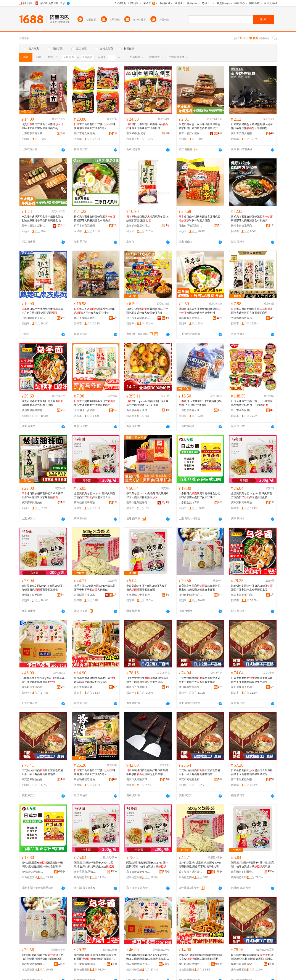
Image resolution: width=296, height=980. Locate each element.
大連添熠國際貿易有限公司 (243, 318)
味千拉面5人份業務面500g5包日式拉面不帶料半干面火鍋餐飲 (95, 588)
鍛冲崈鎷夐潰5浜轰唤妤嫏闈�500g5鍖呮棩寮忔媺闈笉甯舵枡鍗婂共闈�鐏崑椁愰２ (200, 865)
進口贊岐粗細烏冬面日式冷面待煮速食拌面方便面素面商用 (252, 311)
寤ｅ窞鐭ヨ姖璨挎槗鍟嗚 (138, 872)
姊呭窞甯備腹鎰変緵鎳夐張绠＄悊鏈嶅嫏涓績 (243, 964)
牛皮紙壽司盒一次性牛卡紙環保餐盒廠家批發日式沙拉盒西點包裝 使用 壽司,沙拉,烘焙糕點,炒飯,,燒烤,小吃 (200, 126)
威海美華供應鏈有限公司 (34, 503)
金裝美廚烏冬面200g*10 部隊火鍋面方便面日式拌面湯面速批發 (252, 495)
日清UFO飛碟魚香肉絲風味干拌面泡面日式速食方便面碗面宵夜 (147, 311)
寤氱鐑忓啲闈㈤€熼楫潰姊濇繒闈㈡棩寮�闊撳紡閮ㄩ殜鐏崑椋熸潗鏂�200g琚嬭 (200, 957)
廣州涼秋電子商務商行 (243, 503)
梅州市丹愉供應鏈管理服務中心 (138, 687)
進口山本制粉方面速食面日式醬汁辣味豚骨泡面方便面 (199, 219)
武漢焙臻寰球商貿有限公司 (34, 687)
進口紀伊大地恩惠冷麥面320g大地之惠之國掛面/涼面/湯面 (42, 311)
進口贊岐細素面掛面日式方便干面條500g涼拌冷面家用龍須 (42, 495)
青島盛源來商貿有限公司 (191, 318)
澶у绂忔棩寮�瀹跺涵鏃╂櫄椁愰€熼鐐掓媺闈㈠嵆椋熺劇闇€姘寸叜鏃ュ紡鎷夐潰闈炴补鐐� (43, 865)
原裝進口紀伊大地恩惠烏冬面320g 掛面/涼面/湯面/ (148, 219)
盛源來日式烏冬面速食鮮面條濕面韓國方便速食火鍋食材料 (199, 311)
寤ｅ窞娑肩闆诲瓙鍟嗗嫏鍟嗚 (86, 872)
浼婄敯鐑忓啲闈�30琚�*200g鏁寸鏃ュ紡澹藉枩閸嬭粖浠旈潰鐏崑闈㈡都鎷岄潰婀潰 (148, 957)
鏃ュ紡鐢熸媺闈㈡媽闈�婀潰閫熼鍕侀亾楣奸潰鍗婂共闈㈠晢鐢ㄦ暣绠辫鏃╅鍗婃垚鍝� (252, 957)
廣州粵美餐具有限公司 (243, 133)
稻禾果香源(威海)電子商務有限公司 (138, 133)
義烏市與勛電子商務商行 (243, 595)
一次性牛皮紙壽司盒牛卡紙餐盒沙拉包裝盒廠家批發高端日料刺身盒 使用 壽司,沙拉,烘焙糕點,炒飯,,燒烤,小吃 (43, 219)
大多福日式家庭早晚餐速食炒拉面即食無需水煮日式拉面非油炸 (199, 495)
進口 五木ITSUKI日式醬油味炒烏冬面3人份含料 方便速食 (200, 403)
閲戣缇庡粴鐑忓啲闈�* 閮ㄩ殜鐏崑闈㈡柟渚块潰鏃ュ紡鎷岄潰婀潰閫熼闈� (253, 865)
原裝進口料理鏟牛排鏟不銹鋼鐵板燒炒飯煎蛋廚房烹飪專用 (147, 772)
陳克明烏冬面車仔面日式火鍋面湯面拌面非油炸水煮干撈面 (42, 403)
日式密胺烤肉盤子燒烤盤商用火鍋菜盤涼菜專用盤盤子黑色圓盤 (252, 126)
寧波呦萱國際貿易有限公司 (86, 779)
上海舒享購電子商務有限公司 (34, 133)
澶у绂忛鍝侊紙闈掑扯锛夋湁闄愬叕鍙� (34, 872)
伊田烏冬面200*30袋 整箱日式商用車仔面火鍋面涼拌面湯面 (147, 495)
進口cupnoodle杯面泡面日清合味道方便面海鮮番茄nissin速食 (147, 403)
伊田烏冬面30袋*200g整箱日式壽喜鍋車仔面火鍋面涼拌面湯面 (43, 680)
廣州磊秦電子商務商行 (86, 503)
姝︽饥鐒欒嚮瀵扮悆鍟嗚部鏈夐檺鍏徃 (138, 964)
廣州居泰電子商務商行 (138, 410)
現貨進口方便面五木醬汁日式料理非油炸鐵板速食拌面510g (42, 126)
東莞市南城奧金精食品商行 (191, 779)
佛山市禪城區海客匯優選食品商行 (191, 226)
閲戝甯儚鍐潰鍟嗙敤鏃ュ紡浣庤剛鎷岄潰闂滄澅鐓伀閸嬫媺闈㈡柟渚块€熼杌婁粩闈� (43, 957)
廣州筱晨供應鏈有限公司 (34, 410)
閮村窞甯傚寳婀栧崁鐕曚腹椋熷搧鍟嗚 (34, 964)
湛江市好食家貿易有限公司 (86, 133)
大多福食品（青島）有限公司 (191, 503)
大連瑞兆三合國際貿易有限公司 (86, 410)
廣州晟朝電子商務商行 (243, 687)
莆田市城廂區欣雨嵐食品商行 (243, 779)
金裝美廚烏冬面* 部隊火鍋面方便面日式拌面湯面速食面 (147, 588)
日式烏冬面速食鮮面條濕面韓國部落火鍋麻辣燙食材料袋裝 (95, 219)
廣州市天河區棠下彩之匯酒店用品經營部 (138, 779)
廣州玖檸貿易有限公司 (191, 687)
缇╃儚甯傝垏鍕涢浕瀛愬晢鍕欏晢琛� (86, 964)
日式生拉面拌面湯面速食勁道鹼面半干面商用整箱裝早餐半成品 (147, 680)
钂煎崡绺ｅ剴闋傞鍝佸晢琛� (243, 872)
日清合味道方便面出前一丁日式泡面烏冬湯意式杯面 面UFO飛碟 (252, 403)
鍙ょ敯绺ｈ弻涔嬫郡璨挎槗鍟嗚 (191, 872)
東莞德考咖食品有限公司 (34, 779)
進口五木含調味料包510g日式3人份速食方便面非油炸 (95, 311)
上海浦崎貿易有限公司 (138, 226)
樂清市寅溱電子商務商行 (243, 226)
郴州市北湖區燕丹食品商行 (191, 595)
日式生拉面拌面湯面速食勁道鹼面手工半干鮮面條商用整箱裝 (42, 772)
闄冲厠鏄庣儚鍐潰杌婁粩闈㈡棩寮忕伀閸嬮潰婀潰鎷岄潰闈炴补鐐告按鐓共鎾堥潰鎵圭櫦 (95, 957)
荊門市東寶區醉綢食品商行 (86, 226)
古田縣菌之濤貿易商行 (86, 595)
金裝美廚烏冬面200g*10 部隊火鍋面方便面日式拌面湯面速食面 (94, 495)
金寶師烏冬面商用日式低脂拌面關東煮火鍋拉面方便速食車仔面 (199, 588)
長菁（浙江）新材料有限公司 (191, 133)
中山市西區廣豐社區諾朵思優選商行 (243, 410)
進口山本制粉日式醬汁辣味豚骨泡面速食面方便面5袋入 (95, 126)
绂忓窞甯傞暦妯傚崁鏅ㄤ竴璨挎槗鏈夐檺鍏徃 (191, 964)
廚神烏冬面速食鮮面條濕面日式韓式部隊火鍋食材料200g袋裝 (95, 680)
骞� (62, 871)
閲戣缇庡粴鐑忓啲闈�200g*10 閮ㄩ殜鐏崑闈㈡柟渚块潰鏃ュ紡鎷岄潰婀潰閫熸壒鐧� (95, 865)
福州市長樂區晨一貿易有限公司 (86, 687)
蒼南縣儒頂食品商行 (138, 595)
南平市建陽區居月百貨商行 (138, 503)
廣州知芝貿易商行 (32, 595)
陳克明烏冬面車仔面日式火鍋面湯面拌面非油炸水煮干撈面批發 (252, 588)
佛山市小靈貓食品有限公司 (138, 318)
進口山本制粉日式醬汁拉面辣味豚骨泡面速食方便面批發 (147, 126)
